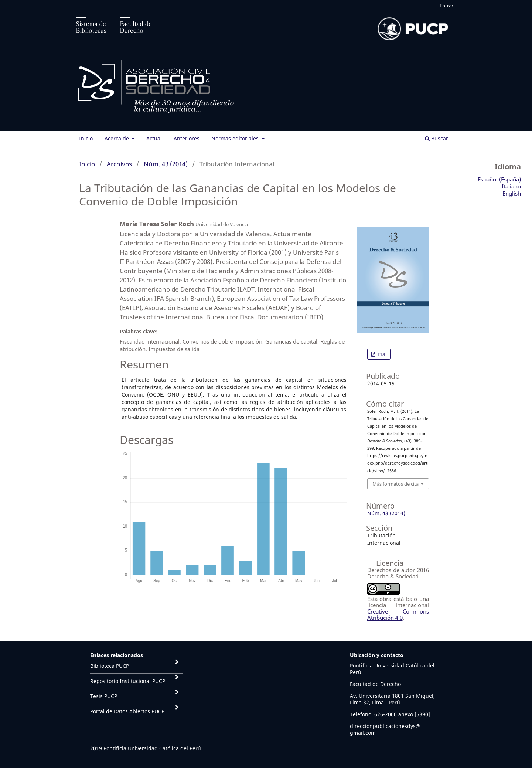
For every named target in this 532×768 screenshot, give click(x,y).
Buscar (436, 138)
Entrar (446, 6)
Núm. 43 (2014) (166, 164)
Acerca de (117, 138)
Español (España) (499, 179)
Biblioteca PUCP (110, 666)
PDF (381, 354)
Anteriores (187, 138)
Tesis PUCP (104, 696)
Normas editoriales (236, 138)
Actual (154, 138)
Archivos (119, 164)
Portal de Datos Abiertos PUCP (127, 711)
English (512, 193)
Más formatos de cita (395, 484)
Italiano (511, 186)
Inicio (86, 138)
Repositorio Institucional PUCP (128, 681)
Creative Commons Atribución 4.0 (398, 614)
